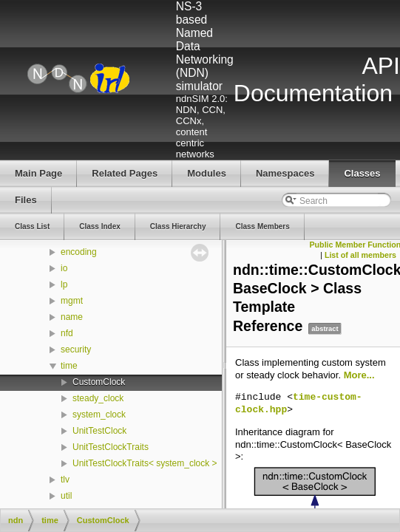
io (64, 268)
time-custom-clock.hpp (299, 404)
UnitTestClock (99, 431)
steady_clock (98, 398)
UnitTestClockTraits (111, 447)
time (69, 366)
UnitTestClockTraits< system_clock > (145, 463)
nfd (67, 333)
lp (64, 284)
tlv (65, 480)
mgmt (72, 301)
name (72, 317)
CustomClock (99, 382)
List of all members (360, 255)
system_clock (99, 415)
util (66, 496)
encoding (79, 252)
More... (359, 375)
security (76, 349)
